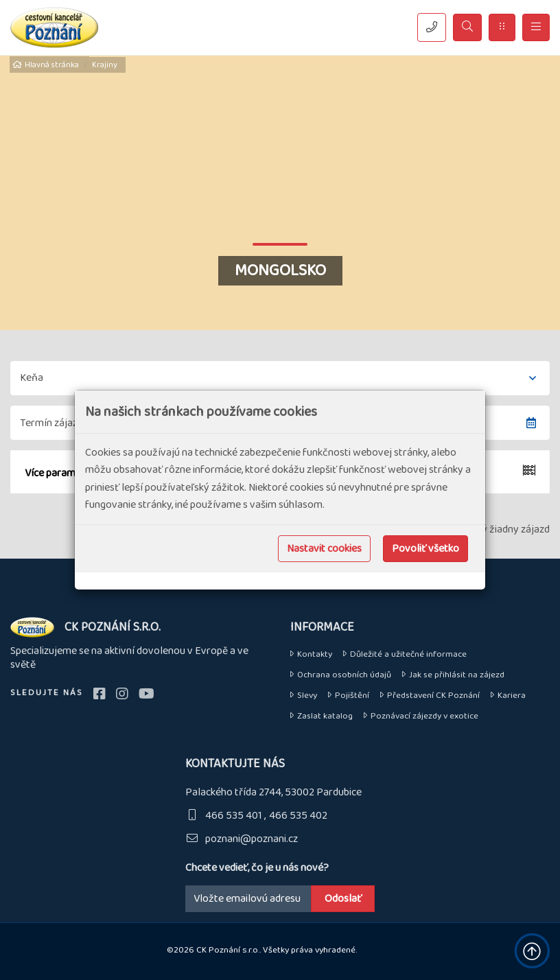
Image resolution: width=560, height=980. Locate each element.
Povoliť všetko (425, 549)
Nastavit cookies (324, 549)
